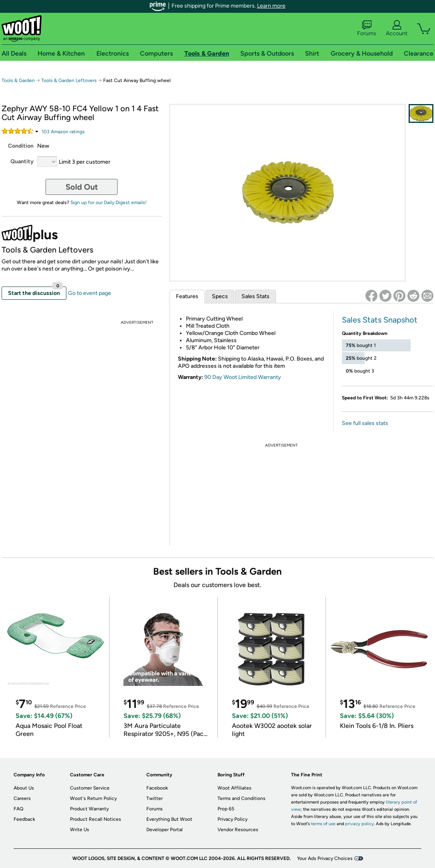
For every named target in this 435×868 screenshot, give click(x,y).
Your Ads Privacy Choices (325, 858)
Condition (21, 146)
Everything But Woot (169, 819)
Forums (367, 28)
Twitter (155, 798)
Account (397, 28)
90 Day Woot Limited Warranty (243, 377)
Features (187, 296)
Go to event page (90, 293)
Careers (22, 798)
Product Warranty (89, 809)
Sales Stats (255, 296)
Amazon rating (63, 132)
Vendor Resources (238, 830)
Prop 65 (226, 809)
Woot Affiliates (234, 788)
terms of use (323, 824)
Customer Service (90, 788)
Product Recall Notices (96, 819)
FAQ (18, 809)
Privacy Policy (232, 819)
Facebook (157, 788)
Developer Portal (165, 830)
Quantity (22, 161)
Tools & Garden (18, 80)
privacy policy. (360, 824)
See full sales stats (365, 423)
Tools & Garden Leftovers (69, 80)
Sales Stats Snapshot (380, 320)
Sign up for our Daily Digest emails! (109, 202)
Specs (220, 296)
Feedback (24, 819)
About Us (24, 788)
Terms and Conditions (241, 798)
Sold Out (82, 187)
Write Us (80, 830)
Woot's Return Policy (93, 798)
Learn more (271, 6)
